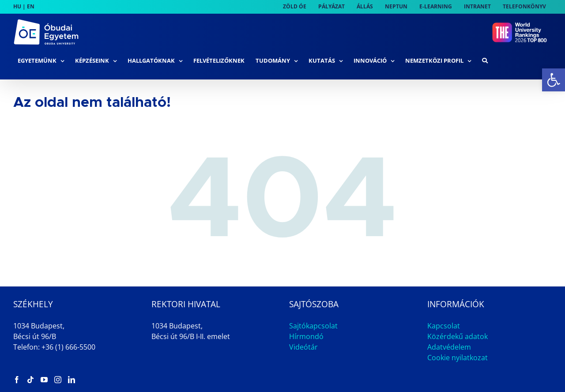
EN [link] (31, 6)
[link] (554, 80)
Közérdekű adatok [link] (458, 336)
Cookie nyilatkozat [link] (458, 358)
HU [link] (17, 6)
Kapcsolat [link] (444, 326)
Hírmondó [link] (306, 336)
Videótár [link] (303, 347)
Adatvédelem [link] (449, 347)
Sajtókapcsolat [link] (313, 326)
